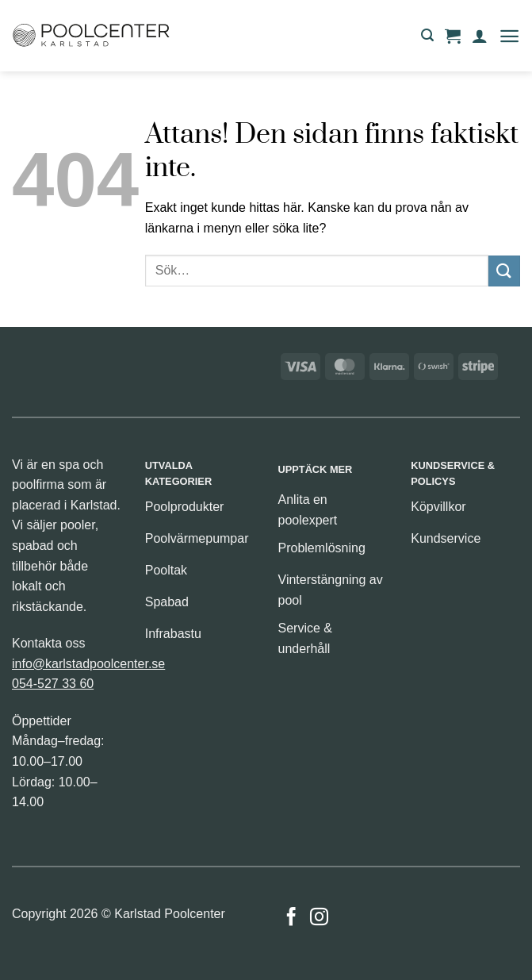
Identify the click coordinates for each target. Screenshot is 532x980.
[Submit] (504, 271)
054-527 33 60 (53, 684)
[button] (427, 35)
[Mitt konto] (480, 36)
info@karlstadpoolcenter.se (88, 664)
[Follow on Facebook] (291, 918)
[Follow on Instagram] (319, 918)
